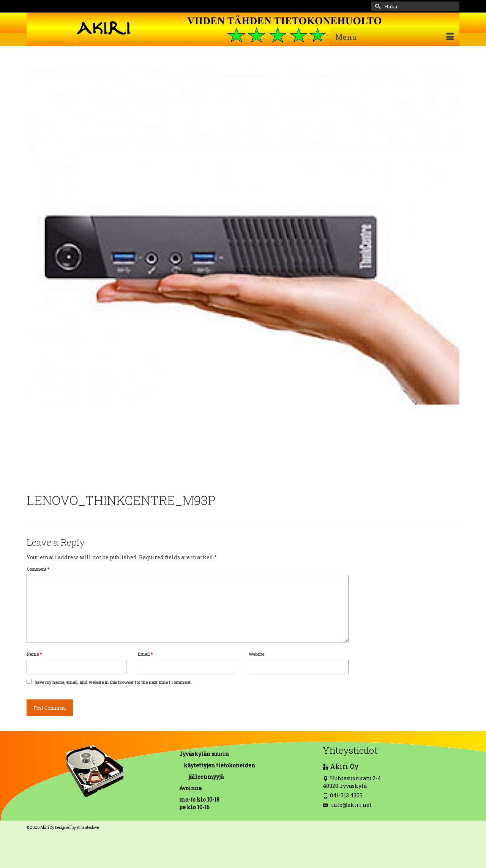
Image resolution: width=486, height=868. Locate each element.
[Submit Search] (377, 6)
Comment (38, 569)
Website (256, 654)
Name (34, 654)
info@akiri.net (347, 805)
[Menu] (394, 37)
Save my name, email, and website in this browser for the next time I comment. (113, 682)
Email (145, 654)
